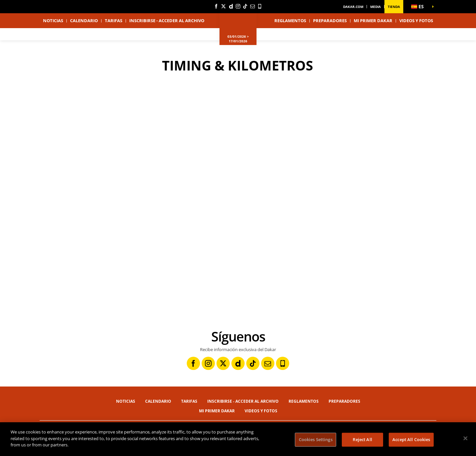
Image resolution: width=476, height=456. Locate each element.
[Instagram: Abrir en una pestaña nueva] (238, 6)
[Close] (465, 438)
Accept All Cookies (411, 439)
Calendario (84, 21)
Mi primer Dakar (373, 21)
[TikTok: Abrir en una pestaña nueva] (245, 6)
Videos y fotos (416, 21)
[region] (238, 439)
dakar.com (353, 7)
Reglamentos (290, 21)
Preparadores (330, 21)
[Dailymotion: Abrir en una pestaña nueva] (231, 6)
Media (376, 7)
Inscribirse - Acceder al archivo (167, 21)
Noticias (53, 21)
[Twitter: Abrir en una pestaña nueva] (223, 6)
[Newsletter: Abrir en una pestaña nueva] (253, 6)
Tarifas (114, 21)
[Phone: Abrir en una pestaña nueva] (260, 6)
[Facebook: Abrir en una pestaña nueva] (216, 6)
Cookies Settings (316, 439)
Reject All (362, 439)
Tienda (394, 7)
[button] (420, 7)
